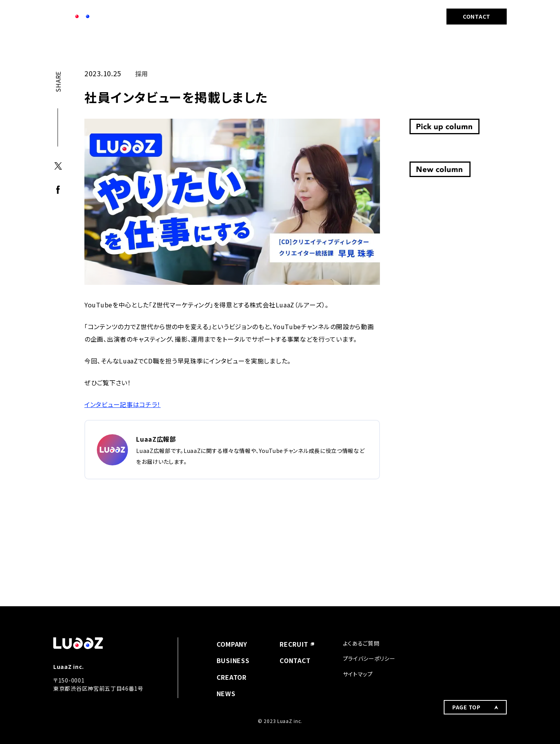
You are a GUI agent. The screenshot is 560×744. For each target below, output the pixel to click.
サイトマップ (358, 674)
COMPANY (233, 16)
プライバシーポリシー (369, 658)
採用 (81, 45)
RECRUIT (409, 16)
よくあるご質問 (361, 643)
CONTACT (477, 16)
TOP (58, 45)
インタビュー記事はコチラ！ (122, 404)
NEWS (274, 16)
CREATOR (364, 16)
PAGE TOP (466, 648)
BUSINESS (316, 16)
